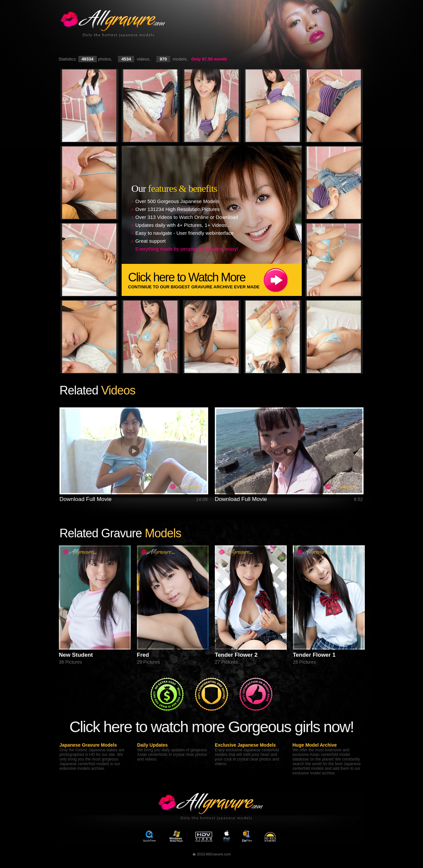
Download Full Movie (86, 499)
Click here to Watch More (215, 280)
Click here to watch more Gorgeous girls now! (211, 727)
